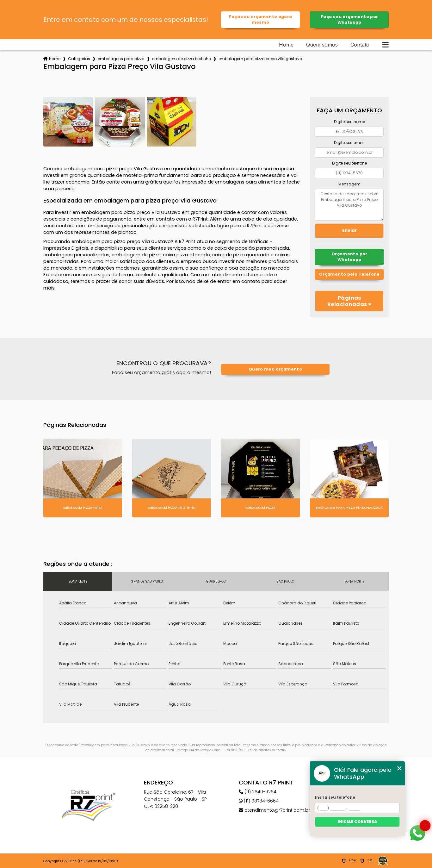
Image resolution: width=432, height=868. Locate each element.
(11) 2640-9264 (258, 792)
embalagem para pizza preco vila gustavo (260, 59)
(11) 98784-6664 (259, 801)
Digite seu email (349, 143)
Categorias (79, 59)
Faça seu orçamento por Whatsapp (349, 19)
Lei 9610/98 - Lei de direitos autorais (256, 750)
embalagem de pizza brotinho (182, 59)
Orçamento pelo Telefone (349, 274)
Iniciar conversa (357, 822)
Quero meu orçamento (275, 369)
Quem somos (322, 45)
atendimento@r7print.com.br (274, 810)
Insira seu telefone (335, 797)
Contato (360, 45)
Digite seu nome (349, 122)
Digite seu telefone (349, 163)
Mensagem (349, 184)
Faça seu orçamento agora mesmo (261, 19)
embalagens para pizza (121, 59)
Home (286, 45)
